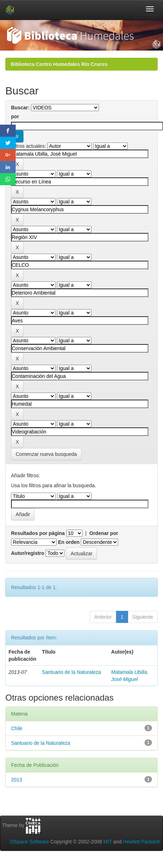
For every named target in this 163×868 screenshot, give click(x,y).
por (15, 116)
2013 (17, 780)
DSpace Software (30, 842)
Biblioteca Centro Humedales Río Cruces (59, 64)
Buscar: (20, 108)
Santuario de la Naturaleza (72, 672)
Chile (17, 728)
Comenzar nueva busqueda (46, 454)
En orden (69, 542)
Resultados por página (38, 533)
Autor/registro (28, 553)
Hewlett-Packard (141, 842)
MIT (107, 842)
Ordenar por (104, 533)
